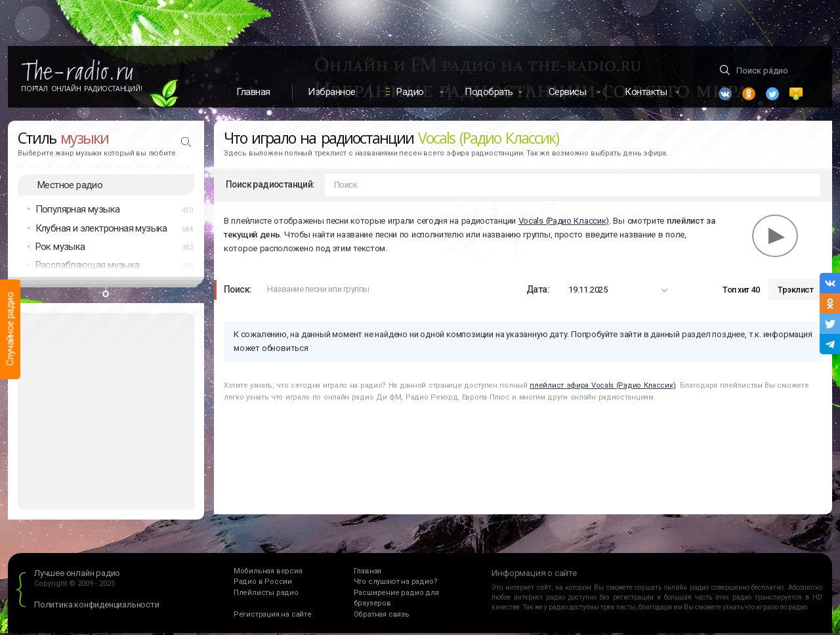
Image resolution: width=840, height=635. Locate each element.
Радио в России (263, 584)
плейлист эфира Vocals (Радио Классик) (602, 387)
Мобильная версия (268, 573)
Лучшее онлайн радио (77, 575)
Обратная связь (382, 616)
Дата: (538, 291)
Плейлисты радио (266, 595)
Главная (253, 92)
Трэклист (795, 292)
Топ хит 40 (741, 292)
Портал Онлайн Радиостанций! (82, 89)
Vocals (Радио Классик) (564, 223)
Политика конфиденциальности (97, 606)
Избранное (332, 92)
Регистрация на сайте (273, 616)
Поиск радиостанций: (270, 186)
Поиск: (238, 291)
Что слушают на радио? (396, 584)
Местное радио (70, 186)
